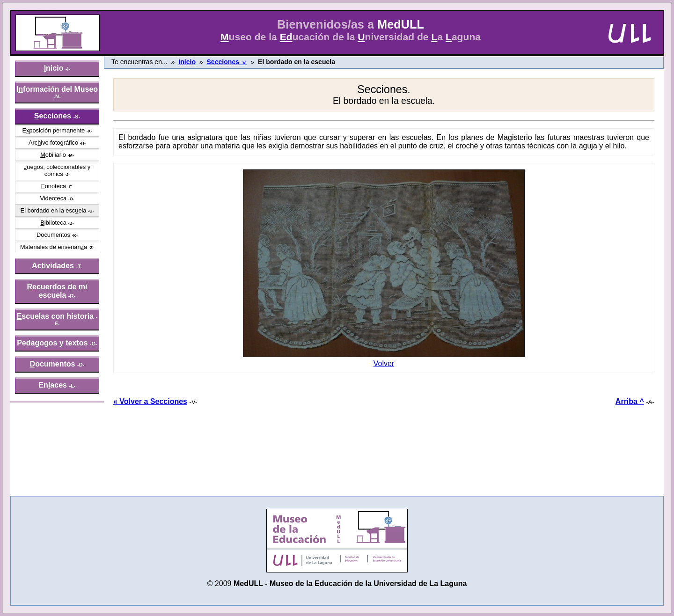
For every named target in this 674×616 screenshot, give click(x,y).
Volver (384, 360)
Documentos (53, 235)
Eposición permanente (53, 130)
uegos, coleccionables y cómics (57, 170)
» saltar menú (31, 7)
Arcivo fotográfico (53, 143)
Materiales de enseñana (54, 247)
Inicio (187, 62)
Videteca (53, 198)
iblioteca (53, 223)
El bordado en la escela (54, 210)
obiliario (53, 155)
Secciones (227, 62)
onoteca (54, 186)
